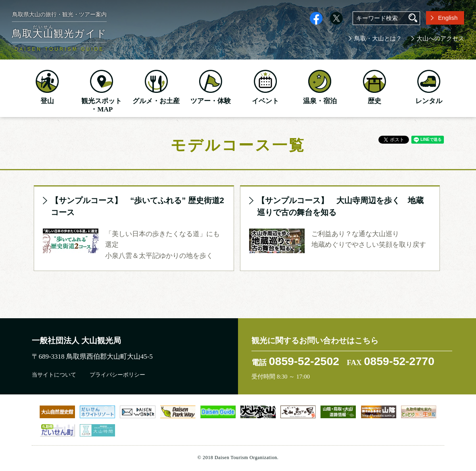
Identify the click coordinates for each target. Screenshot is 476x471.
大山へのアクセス (440, 38)
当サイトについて (54, 375)
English (448, 18)
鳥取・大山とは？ (378, 38)
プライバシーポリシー (117, 375)
